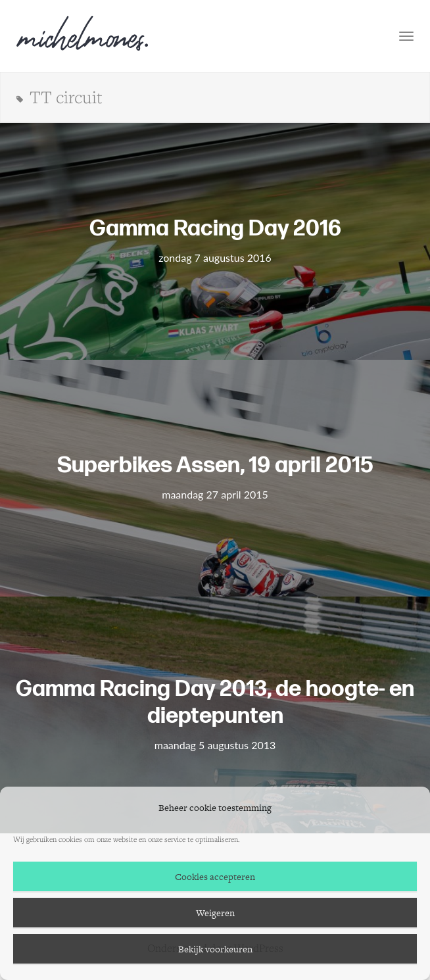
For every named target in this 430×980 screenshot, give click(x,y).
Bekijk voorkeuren (215, 949)
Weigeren (215, 913)
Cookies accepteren (215, 877)
